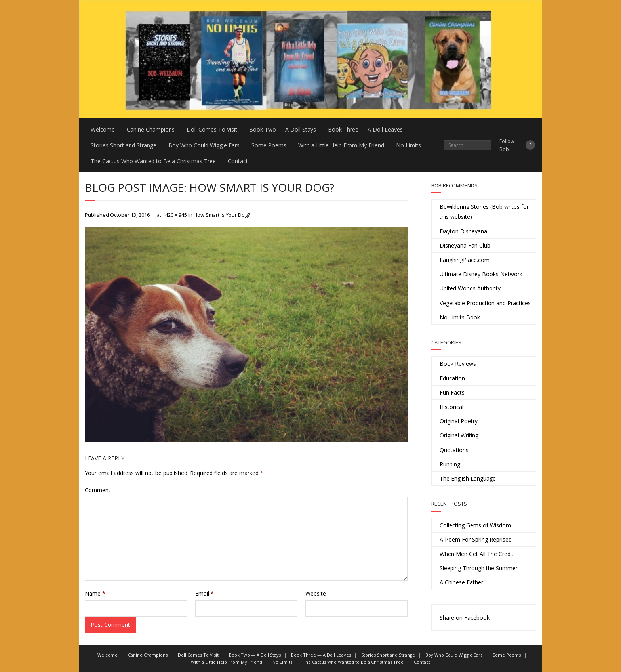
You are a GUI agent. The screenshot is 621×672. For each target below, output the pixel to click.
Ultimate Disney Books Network (481, 274)
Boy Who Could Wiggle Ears (204, 145)
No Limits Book (460, 317)
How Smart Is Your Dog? (222, 215)
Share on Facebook (465, 618)
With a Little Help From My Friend (341, 145)
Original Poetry (459, 421)
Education (452, 378)
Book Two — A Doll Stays (283, 129)
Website (316, 593)
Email (205, 593)
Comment (98, 490)
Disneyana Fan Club (465, 245)
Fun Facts (452, 392)
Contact (238, 161)
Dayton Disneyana (463, 231)
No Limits (409, 145)
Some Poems (269, 145)
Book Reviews (458, 364)
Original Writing (459, 435)
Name (95, 593)
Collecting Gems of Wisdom (475, 525)
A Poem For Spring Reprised (476, 539)
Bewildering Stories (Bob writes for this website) (484, 212)
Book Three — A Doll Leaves (365, 129)
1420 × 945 (175, 215)
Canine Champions (151, 129)
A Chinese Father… (464, 582)
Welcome (103, 129)
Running (450, 464)
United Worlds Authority (470, 288)
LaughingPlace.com (465, 260)
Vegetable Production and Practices (485, 303)
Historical (451, 407)
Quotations (454, 450)
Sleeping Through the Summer (479, 568)
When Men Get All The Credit (477, 554)
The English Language (468, 478)
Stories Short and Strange (124, 145)
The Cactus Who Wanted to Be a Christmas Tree (153, 161)
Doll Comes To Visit (212, 129)
